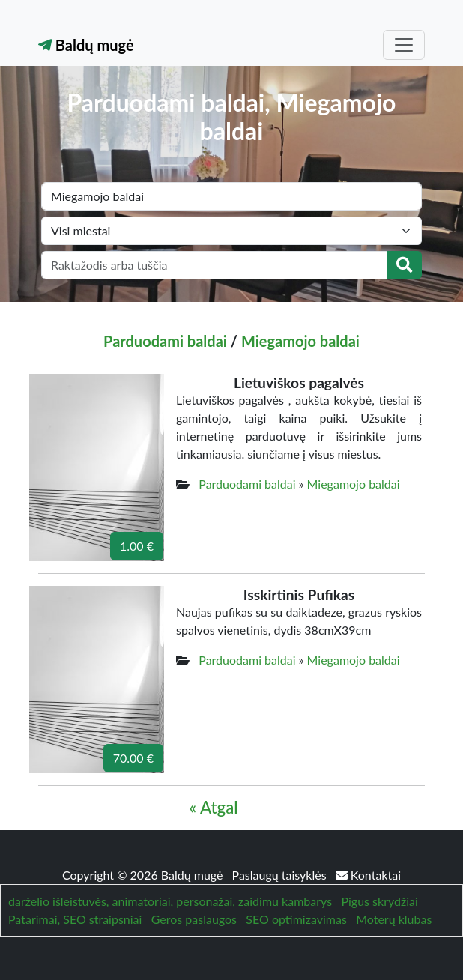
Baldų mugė (86, 45)
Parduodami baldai (165, 341)
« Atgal (213, 807)
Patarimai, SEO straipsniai (75, 919)
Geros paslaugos (194, 919)
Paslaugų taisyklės (281, 875)
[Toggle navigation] (404, 45)
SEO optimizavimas (296, 919)
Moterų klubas (394, 919)
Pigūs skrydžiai (379, 901)
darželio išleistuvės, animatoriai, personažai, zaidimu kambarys (170, 901)
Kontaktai (368, 875)
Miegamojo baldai (300, 341)
